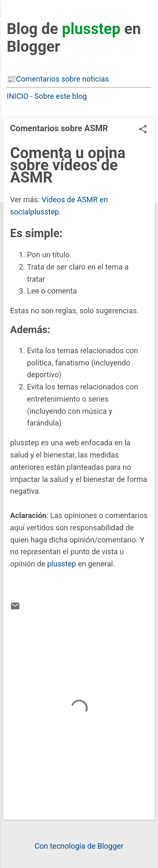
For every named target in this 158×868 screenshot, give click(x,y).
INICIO (18, 96)
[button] (143, 130)
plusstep (62, 564)
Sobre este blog (61, 96)
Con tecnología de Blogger (79, 846)
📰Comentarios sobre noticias (58, 79)
